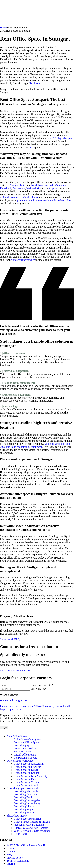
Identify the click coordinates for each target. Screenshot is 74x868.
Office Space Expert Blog (28, 819)
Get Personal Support (25, 758)
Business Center (22, 752)
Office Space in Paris (25, 779)
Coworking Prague (24, 809)
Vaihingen (60, 185)
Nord (34, 185)
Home (3, 28)
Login (4, 727)
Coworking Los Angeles (27, 800)
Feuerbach (6, 188)
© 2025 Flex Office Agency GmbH (26, 845)
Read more (35, 83)
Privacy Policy (15, 858)
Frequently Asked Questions (29, 825)
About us (12, 851)
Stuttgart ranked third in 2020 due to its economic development (35, 445)
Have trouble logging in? (37, 705)
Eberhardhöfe (30, 197)
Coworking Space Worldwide (23, 788)
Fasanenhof (19, 188)
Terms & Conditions (18, 861)
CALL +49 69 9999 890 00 (15, 671)
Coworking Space (23, 745)
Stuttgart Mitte (18, 185)
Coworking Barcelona (26, 794)
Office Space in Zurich (26, 785)
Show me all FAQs (10, 639)
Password (36, 689)
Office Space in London (27, 773)
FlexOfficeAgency (17, 816)
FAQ (32, 147)
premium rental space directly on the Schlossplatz (44, 200)
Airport (52, 188)
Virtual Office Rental (25, 755)
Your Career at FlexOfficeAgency (32, 831)
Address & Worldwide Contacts (31, 828)
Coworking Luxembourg (27, 803)
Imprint (11, 864)
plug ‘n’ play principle (60, 138)
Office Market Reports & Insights (32, 822)
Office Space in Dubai (26, 770)
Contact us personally (23, 260)
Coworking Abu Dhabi (26, 791)
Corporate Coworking (25, 748)
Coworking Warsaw (24, 813)
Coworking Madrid (24, 806)
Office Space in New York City (31, 776)
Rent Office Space (17, 736)
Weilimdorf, (33, 188)
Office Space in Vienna (26, 782)
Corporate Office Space (26, 742)
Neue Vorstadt (46, 185)
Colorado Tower (9, 197)
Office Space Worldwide (20, 761)
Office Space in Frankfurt (27, 767)
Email (34, 685)
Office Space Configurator (28, 739)
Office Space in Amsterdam (29, 764)
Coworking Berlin (23, 797)
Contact (11, 848)
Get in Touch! (21, 834)
